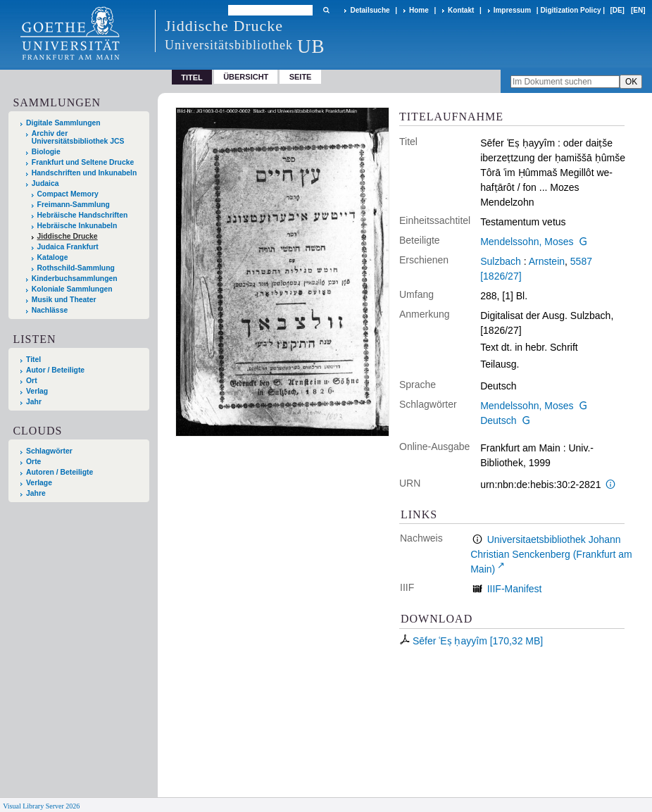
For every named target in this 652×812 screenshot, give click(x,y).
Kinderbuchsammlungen (75, 279)
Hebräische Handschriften (83, 215)
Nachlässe (50, 310)
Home (419, 10)
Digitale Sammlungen (63, 123)
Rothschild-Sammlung (76, 268)
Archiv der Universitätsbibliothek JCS (78, 137)
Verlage (39, 483)
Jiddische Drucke (68, 236)
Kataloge (53, 257)
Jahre (36, 493)
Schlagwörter (49, 451)
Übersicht (246, 77)
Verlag (37, 391)
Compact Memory (68, 194)
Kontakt (461, 10)
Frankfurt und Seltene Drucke (83, 162)
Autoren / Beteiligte (59, 472)
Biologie (46, 152)
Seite (301, 77)
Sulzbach (501, 261)
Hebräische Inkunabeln (77, 226)
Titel (33, 360)
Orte (33, 462)
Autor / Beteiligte (55, 370)
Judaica (45, 183)
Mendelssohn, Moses (527, 242)
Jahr (34, 402)
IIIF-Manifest (515, 589)
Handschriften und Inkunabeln (84, 173)
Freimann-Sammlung (74, 205)
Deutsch (498, 420)
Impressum (512, 10)
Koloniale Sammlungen (72, 289)
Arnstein (547, 261)
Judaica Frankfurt (68, 247)
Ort (32, 381)
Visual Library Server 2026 (41, 806)
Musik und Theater (64, 300)
